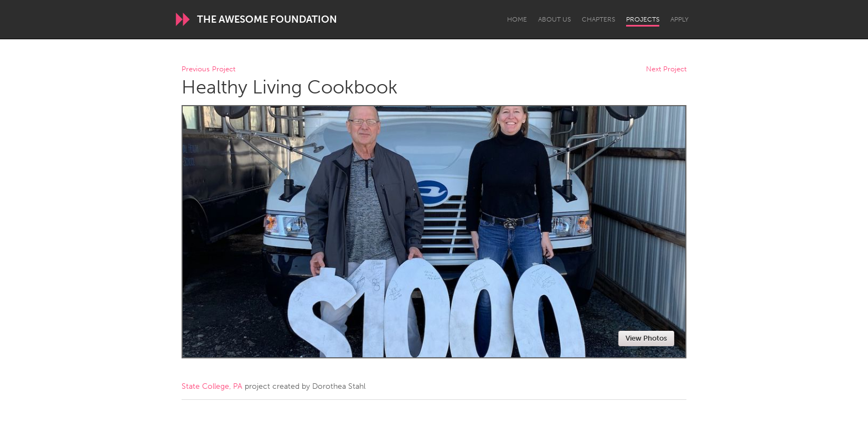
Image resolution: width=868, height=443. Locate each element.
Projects (643, 19)
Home (517, 19)
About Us (554, 19)
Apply (680, 19)
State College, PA (212, 386)
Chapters (598, 19)
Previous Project (208, 69)
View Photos (646, 338)
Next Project (666, 69)
